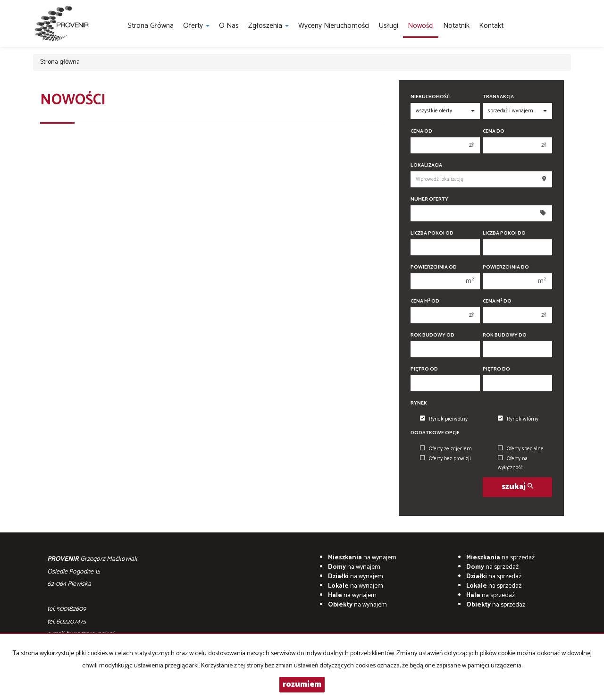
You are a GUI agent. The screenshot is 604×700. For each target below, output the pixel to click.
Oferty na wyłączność (513, 463)
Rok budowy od (432, 335)
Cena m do (497, 301)
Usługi (389, 26)
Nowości (421, 26)
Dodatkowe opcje (435, 433)
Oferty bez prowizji (445, 459)
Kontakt (491, 26)
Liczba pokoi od (432, 233)
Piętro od (424, 369)
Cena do (494, 131)
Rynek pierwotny (444, 419)
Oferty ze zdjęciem (446, 449)
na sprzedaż (500, 558)
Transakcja (498, 97)
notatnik (456, 26)
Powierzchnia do (506, 267)
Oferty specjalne (521, 449)
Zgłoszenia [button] (268, 26)
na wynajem (362, 558)
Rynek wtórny (518, 419)
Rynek (419, 403)
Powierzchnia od (434, 267)
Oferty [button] (196, 26)
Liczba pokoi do (504, 233)
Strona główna (151, 26)
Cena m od (425, 301)
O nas (229, 26)
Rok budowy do (505, 335)
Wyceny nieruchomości (334, 26)
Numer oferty (429, 199)
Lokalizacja (426, 165)
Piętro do (496, 369)
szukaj (517, 487)
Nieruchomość (430, 97)
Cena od (421, 131)
